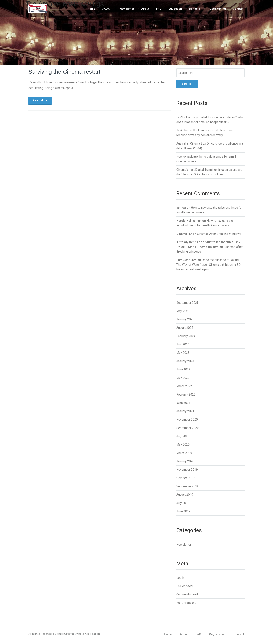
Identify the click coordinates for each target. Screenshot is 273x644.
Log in (180, 578)
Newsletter (127, 9)
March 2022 (184, 386)
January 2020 (185, 461)
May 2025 (183, 311)
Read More (40, 100)
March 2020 (184, 453)
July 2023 (183, 344)
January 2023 (185, 361)
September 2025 (187, 303)
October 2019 (185, 478)
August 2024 (185, 328)
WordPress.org (186, 603)
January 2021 (185, 411)
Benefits (196, 9)
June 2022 (183, 369)
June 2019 (183, 511)
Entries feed (184, 586)
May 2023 (183, 353)
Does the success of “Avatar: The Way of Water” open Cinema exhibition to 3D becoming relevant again (208, 265)
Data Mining (218, 9)
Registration (217, 634)
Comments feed (187, 594)
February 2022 (186, 394)
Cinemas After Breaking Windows (219, 234)
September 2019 (187, 486)
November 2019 (187, 470)
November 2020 (187, 420)
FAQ (159, 9)
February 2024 (186, 336)
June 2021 (183, 403)
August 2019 (185, 495)
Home (91, 9)
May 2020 (183, 445)
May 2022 (183, 378)
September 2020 (187, 428)
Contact (238, 9)
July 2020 (183, 436)
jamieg (181, 208)
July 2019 (183, 503)
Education (175, 9)
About (145, 9)
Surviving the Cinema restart (64, 72)
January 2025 (185, 319)
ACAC (107, 9)
